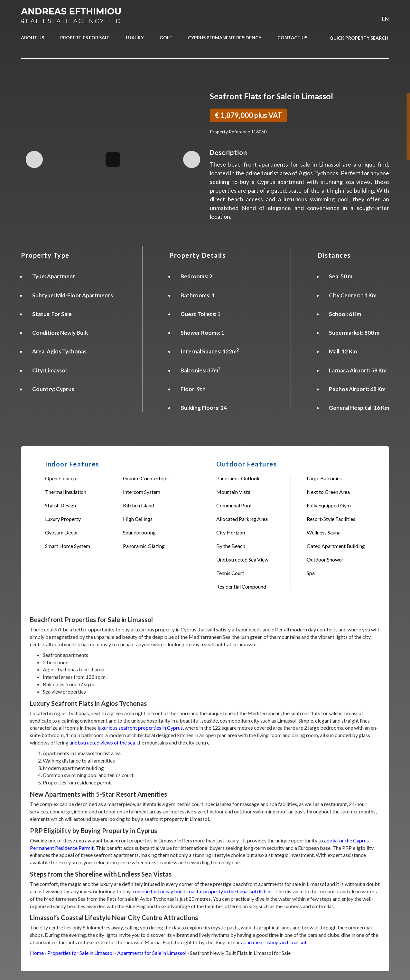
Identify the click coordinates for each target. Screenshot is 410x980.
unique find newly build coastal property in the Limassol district (204, 891)
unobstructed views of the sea (102, 742)
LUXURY (135, 38)
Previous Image (34, 159)
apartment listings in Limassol (274, 942)
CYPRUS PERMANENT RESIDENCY (225, 38)
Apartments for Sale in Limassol (152, 953)
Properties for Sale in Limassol (80, 953)
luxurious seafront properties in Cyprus (140, 728)
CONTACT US (292, 38)
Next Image (192, 159)
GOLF (166, 38)
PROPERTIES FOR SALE (85, 38)
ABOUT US (33, 38)
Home (37, 953)
